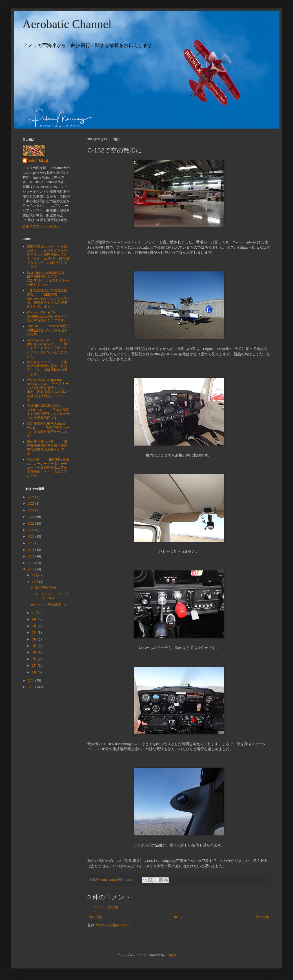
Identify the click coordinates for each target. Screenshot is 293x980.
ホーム (179, 917)
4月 (35, 652)
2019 (32, 543)
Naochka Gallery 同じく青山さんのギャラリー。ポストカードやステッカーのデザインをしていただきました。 (48, 348)
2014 (32, 680)
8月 (35, 626)
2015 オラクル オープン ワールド (50, 596)
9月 (35, 619)
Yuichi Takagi (38, 161)
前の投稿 (262, 917)
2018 (32, 550)
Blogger (171, 955)
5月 (35, 646)
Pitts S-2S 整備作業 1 (49, 605)
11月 (36, 582)
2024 (32, 510)
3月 (35, 659)
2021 (32, 530)
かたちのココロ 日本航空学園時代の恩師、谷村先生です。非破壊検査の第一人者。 (47, 368)
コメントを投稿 (106, 907)
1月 (35, 672)
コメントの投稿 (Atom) (113, 925)
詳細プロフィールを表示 (41, 226)
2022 (32, 523)
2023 (32, 517)
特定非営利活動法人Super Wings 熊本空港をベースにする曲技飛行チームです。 (48, 430)
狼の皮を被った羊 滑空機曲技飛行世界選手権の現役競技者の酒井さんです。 (47, 448)
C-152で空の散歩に (45, 588)
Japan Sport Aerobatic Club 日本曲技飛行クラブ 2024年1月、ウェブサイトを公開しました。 (48, 279)
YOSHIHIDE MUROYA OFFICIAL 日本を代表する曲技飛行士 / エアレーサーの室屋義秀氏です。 (48, 412)
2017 (32, 556)
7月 (35, 633)
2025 (32, 504)
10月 (36, 613)
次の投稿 (96, 917)
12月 (36, 575)
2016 (32, 563)
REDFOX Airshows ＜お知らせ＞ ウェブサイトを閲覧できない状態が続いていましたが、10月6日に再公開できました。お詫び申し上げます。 (48, 257)
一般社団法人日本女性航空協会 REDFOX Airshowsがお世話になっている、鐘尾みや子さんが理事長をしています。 (48, 298)
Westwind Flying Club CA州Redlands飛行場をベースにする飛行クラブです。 (47, 316)
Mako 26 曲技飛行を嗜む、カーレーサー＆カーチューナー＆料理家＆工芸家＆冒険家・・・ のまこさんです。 (48, 467)
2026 (32, 497)
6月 (35, 639)
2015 (32, 569)
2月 (35, 666)
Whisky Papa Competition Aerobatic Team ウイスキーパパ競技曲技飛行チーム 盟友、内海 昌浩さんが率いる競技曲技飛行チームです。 (50, 390)
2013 (32, 687)
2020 (32, 536)
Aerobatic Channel (67, 24)
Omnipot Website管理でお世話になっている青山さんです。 (48, 330)
